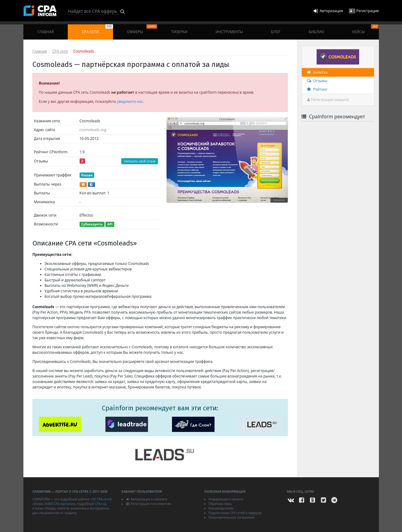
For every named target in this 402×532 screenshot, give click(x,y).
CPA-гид (101, 504)
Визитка (317, 72)
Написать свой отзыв (140, 161)
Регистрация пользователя (148, 504)
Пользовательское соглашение (232, 517)
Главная (46, 32)
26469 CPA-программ (60, 504)
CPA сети (60, 51)
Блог (276, 32)
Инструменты (229, 32)
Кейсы (365, 29)
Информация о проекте (226, 499)
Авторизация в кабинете (147, 499)
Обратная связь (220, 504)
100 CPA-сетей (101, 499)
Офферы (142, 29)
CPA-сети (98, 29)
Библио (316, 32)
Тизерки (179, 32)
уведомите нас (130, 101)
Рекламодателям (221, 508)
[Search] (93, 11)
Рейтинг (317, 89)
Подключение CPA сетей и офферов (235, 513)
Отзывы (317, 81)
